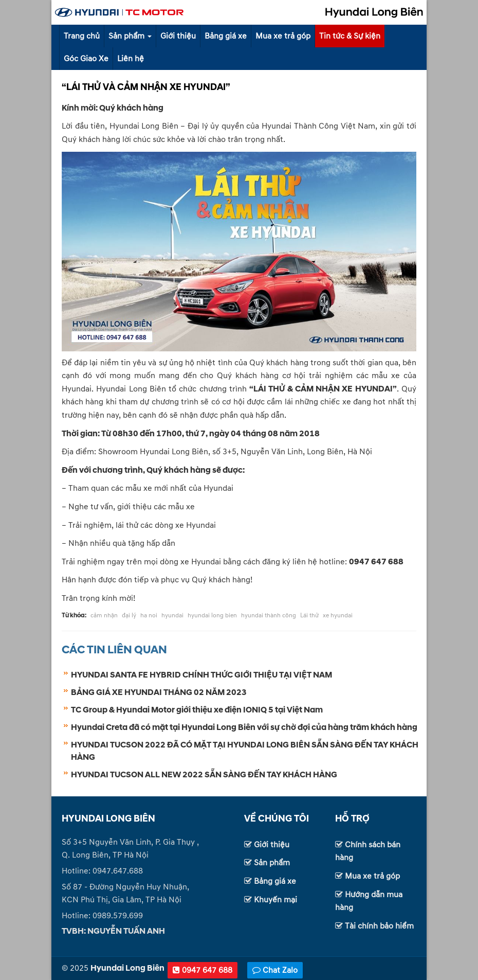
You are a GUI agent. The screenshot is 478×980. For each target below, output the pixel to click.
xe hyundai (338, 616)
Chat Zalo (275, 970)
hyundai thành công (269, 616)
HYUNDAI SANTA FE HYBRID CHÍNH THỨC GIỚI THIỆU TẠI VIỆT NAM (201, 675)
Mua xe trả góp (283, 36)
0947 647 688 (203, 970)
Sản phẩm (130, 36)
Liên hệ (131, 59)
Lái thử (309, 616)
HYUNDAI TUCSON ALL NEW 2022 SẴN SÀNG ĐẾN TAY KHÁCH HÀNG (204, 775)
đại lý (129, 616)
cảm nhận (104, 616)
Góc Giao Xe (86, 59)
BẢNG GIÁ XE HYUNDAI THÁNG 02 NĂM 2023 (159, 692)
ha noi (149, 616)
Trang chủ (82, 36)
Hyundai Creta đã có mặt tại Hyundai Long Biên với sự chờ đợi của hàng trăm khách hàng (244, 727)
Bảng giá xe (226, 36)
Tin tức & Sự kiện (350, 36)
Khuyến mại (275, 900)
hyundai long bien (212, 616)
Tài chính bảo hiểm (379, 926)
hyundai (172, 616)
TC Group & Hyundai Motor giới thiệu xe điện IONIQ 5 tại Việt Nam (197, 710)
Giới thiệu (178, 36)
